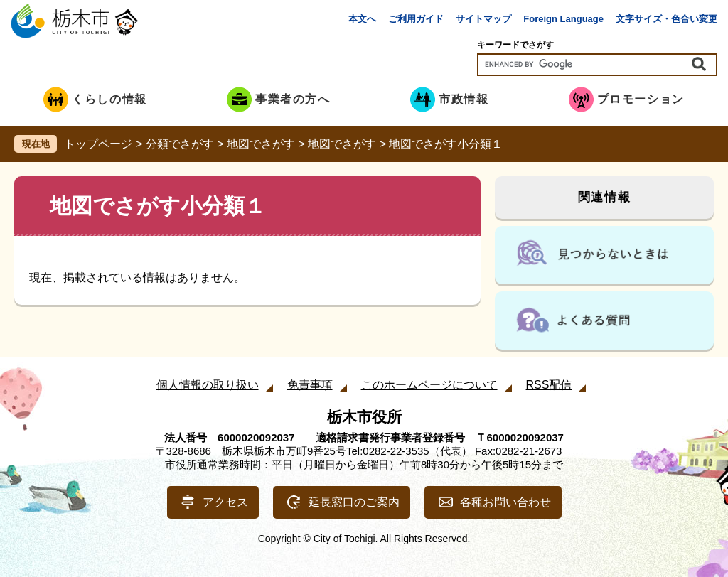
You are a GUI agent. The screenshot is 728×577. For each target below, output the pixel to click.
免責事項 (310, 385)
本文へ (362, 19)
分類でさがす (180, 144)
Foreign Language (563, 19)
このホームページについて (429, 385)
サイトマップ (483, 19)
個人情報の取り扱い (208, 385)
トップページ (98, 144)
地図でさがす (261, 144)
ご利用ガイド (416, 19)
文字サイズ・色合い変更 (667, 19)
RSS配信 (549, 385)
